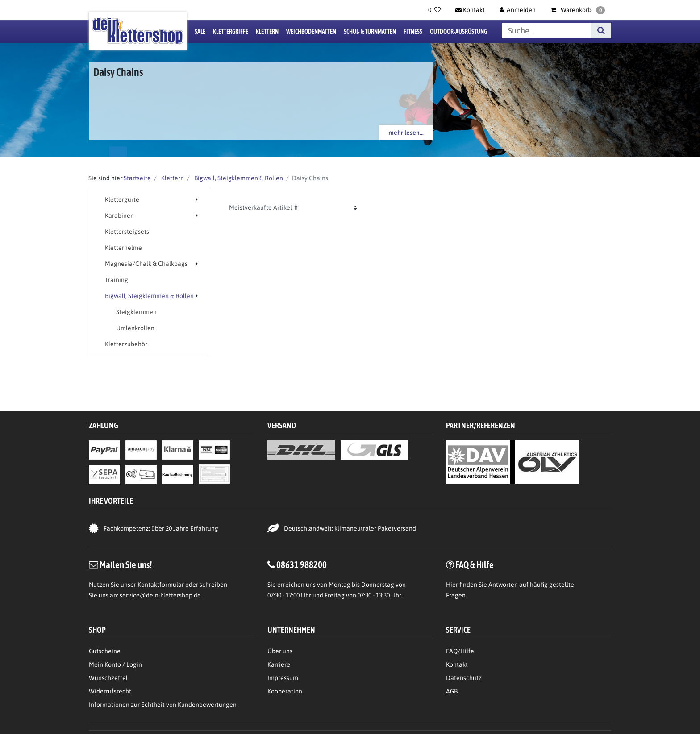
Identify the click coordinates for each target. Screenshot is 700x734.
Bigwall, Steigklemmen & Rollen (238, 178)
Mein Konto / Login (115, 664)
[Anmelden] (518, 10)
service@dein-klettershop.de (160, 595)
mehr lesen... (406, 133)
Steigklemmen (136, 312)
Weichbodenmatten (311, 32)
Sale (200, 32)
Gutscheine (105, 651)
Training (117, 280)
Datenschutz (464, 678)
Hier (452, 585)
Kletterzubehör (126, 344)
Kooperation (285, 691)
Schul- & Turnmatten (370, 32)
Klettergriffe (231, 32)
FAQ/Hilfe (460, 651)
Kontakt (457, 664)
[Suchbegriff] (546, 31)
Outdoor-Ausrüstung (458, 32)
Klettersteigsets (127, 232)
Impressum (283, 678)
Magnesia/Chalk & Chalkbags (146, 264)
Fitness (413, 32)
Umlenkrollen (135, 328)
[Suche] (601, 31)
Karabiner (119, 216)
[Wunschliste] (434, 10)
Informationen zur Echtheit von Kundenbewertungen (163, 705)
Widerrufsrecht (110, 691)
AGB (452, 691)
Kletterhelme (123, 248)
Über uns (280, 651)
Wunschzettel (108, 678)
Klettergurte (122, 199)
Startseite (137, 178)
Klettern (267, 32)
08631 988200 (302, 564)
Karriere (279, 664)
